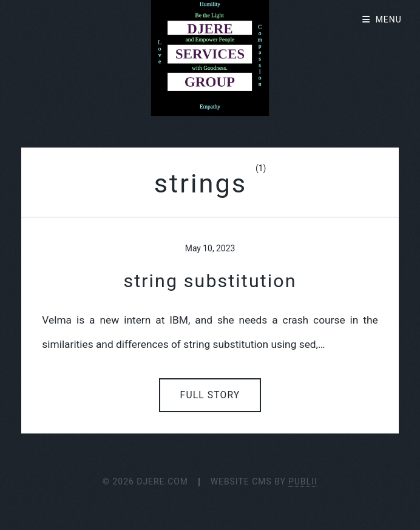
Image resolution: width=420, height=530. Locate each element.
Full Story (210, 395)
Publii (303, 481)
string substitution (210, 281)
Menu (389, 19)
